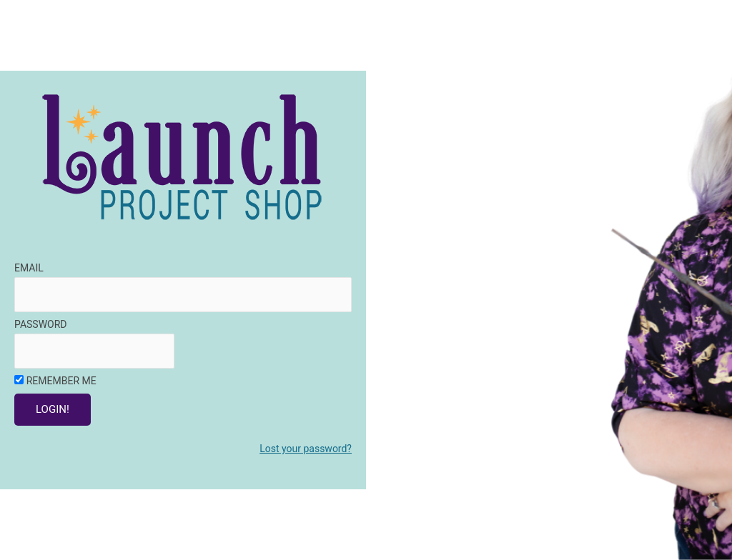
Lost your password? (306, 449)
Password (41, 324)
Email (29, 268)
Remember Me (61, 381)
